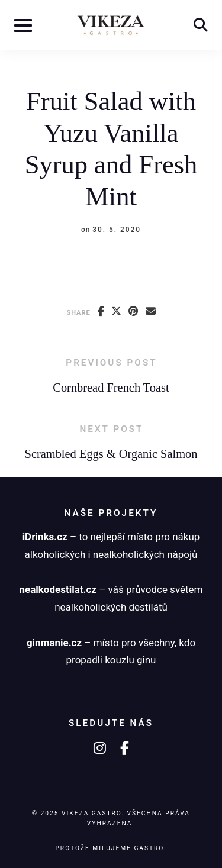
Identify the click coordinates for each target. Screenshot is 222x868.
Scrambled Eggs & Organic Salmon (111, 454)
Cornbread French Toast (111, 388)
